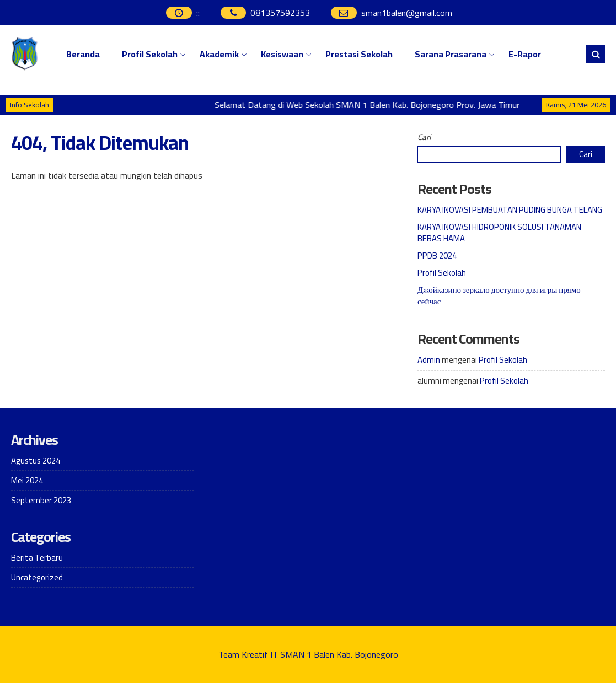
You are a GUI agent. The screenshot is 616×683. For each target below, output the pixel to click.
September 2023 (41, 500)
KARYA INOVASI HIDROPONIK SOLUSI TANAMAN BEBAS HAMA (499, 233)
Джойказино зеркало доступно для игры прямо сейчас (499, 295)
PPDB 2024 (437, 256)
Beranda (83, 54)
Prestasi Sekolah (359, 54)
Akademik (219, 54)
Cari (424, 137)
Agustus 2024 (36, 461)
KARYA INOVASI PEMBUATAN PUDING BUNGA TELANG (510, 210)
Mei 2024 (27, 480)
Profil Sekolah (150, 54)
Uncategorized (37, 577)
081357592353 (280, 13)
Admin (429, 360)
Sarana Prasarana (451, 54)
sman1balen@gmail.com (407, 13)
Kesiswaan (282, 54)
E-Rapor (525, 54)
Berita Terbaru (37, 558)
